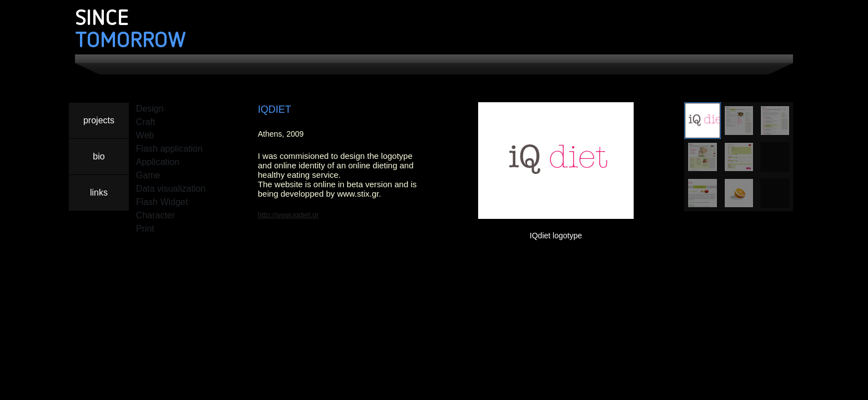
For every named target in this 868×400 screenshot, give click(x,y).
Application (158, 162)
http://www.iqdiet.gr (288, 215)
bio (99, 156)
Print (145, 229)
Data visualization (171, 189)
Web (145, 135)
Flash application (169, 149)
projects (99, 120)
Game (148, 175)
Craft (146, 122)
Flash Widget (162, 202)
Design (150, 109)
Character (155, 215)
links (99, 192)
